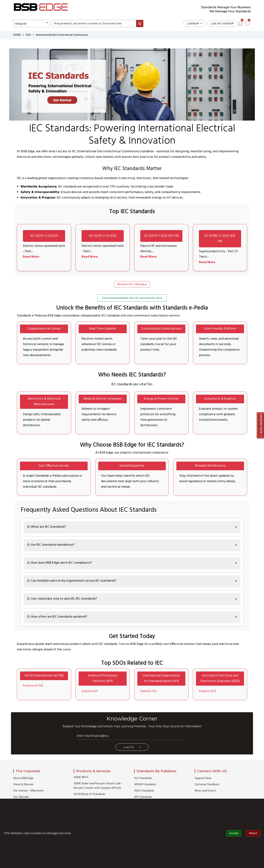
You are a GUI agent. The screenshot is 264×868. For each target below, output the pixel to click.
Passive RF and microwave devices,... (159, 249)
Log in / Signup (222, 23)
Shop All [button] (21, 24)
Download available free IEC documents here (132, 298)
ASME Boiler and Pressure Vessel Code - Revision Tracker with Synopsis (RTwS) (98, 786)
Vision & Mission (23, 785)
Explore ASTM (33, 686)
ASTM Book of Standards (89, 794)
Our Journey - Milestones (29, 791)
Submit (132, 747)
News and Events (205, 791)
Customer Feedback (207, 785)
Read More (31, 257)
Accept (234, 833)
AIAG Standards (144, 791)
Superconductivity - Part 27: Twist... (219, 254)
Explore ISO (149, 691)
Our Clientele (21, 797)
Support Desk (203, 778)
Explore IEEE (208, 691)
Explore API (90, 691)
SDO (29, 35)
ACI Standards (143, 778)
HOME (17, 35)
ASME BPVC (81, 778)
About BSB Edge (23, 778)
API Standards (143, 797)
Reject (253, 833)
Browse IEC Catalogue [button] (132, 284)
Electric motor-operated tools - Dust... (40, 249)
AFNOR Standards (145, 785)
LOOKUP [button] (194, 23)
